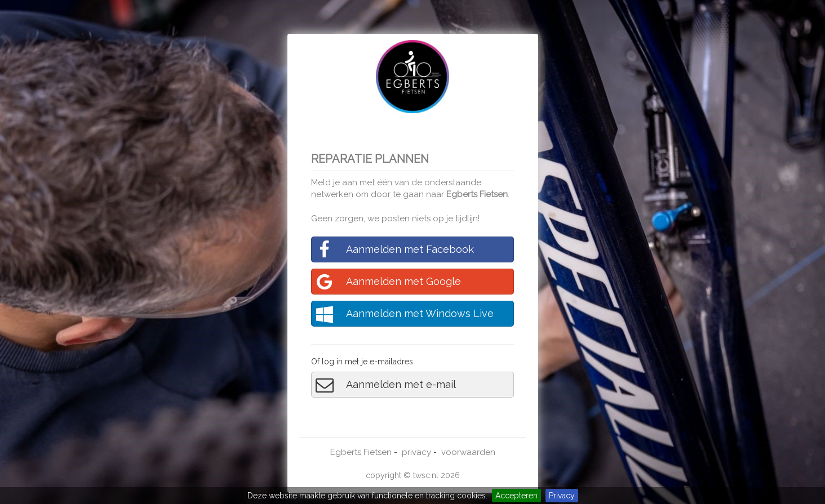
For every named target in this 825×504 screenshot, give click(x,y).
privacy (416, 452)
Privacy (562, 496)
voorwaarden (468, 452)
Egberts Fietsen (477, 194)
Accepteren (516, 496)
